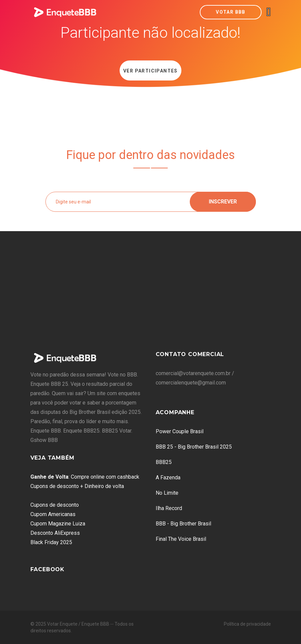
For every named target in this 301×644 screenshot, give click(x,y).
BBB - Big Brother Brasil (183, 524)
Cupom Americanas (53, 514)
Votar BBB (231, 12)
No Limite (167, 493)
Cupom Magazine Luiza (58, 524)
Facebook (47, 569)
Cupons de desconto (55, 505)
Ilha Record (169, 508)
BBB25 (164, 462)
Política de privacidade (247, 624)
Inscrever (223, 202)
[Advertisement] (151, 295)
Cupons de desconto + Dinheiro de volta (77, 486)
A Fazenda (168, 477)
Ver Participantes (150, 71)
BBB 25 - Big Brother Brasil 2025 (194, 447)
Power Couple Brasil (180, 431)
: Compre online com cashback (85, 477)
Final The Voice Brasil (181, 539)
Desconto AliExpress (55, 533)
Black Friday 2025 (51, 542)
